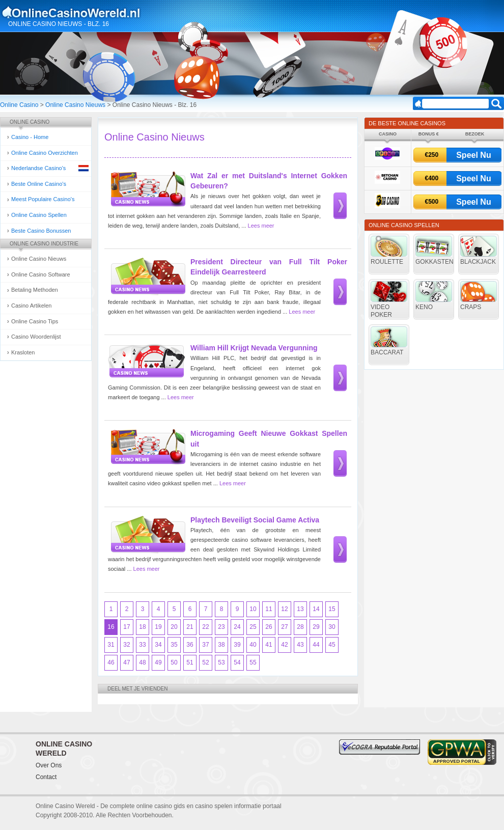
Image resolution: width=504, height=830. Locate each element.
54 (237, 662)
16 (111, 627)
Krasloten (23, 352)
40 (253, 645)
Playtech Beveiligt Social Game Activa (255, 520)
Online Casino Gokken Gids (76, 12)
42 (284, 645)
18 (142, 627)
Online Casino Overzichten (45, 153)
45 (332, 645)
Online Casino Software (41, 274)
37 (205, 645)
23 (221, 627)
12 (284, 609)
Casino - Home (30, 137)
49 (158, 662)
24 (237, 627)
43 (300, 645)
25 (253, 627)
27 (284, 627)
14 (316, 609)
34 (158, 645)
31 (111, 645)
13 (300, 609)
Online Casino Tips (35, 321)
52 (205, 662)
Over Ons (49, 765)
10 (253, 609)
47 (127, 662)
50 (174, 662)
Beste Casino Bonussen (41, 231)
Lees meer (261, 226)
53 (221, 662)
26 (269, 627)
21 (190, 627)
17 (127, 627)
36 (190, 645)
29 (316, 627)
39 (237, 645)
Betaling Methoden (35, 290)
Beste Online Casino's (39, 184)
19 (158, 627)
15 (332, 609)
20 (174, 627)
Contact (46, 777)
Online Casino (19, 105)
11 (269, 609)
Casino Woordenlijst (36, 337)
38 (221, 645)
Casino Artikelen (32, 306)
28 (300, 627)
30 (332, 627)
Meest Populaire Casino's (43, 199)
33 (142, 645)
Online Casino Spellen (39, 215)
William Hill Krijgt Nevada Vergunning (254, 348)
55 (253, 662)
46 (111, 662)
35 (174, 645)
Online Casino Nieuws (75, 105)
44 (316, 645)
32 (127, 645)
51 (190, 662)
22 (205, 627)
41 (269, 645)
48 (142, 662)
